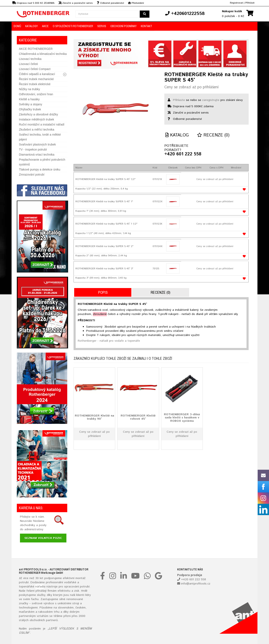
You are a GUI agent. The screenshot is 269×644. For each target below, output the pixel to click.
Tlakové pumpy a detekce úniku (40, 169)
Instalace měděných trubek (36, 119)
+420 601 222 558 (183, 154)
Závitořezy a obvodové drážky (38, 114)
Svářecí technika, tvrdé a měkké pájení (40, 137)
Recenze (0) (213, 135)
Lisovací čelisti (28, 64)
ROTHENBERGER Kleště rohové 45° (138, 417)
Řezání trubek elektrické (35, 84)
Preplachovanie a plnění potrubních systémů (42, 162)
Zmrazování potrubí (32, 175)
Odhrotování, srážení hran (36, 94)
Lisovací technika (30, 59)
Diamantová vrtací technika (37, 155)
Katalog (177, 135)
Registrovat (236, 3)
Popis (103, 292)
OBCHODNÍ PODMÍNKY (123, 26)
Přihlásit (250, 3)
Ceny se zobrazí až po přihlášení (191, 87)
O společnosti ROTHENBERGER (73, 26)
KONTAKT (146, 26)
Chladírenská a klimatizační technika (43, 54)
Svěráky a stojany (31, 104)
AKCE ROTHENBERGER (36, 49)
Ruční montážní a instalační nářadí (42, 124)
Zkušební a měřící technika (37, 130)
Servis (102, 26)
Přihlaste (179, 100)
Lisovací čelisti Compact (35, 69)
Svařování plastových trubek (37, 144)
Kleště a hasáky (29, 99)
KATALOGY (32, 26)
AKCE (45, 26)
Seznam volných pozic (43, 538)
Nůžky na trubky (29, 89)
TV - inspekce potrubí (33, 149)
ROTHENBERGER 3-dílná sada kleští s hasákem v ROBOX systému (182, 417)
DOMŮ (17, 26)
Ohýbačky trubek (30, 109)
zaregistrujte (211, 100)
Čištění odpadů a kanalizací (37, 74)
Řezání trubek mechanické (36, 79)
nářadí (40, 587)
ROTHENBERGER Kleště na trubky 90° (94, 417)
